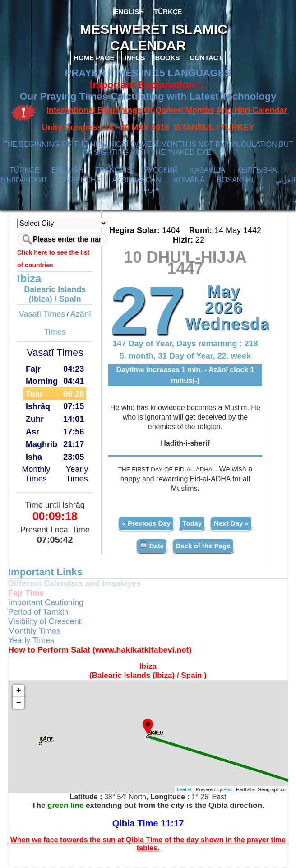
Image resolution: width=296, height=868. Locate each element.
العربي (285, 180)
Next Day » (231, 523)
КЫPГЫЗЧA (257, 170)
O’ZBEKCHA (80, 180)
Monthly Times (36, 474)
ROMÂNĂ (189, 180)
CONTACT (206, 58)
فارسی (148, 189)
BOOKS (168, 58)
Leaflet (184, 789)
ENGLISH (129, 12)
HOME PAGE (94, 58)
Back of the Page (203, 546)
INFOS (135, 58)
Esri (228, 789)
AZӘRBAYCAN (136, 180)
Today (192, 523)
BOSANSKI (235, 180)
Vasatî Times (42, 314)
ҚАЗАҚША (208, 170)
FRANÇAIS (113, 170)
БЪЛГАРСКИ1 (24, 180)
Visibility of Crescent (45, 621)
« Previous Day (146, 523)
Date (152, 545)
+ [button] (19, 691)
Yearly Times (77, 474)
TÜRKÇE (168, 12)
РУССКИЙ (161, 170)
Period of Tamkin (38, 612)
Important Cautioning (46, 602)
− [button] (19, 703)
